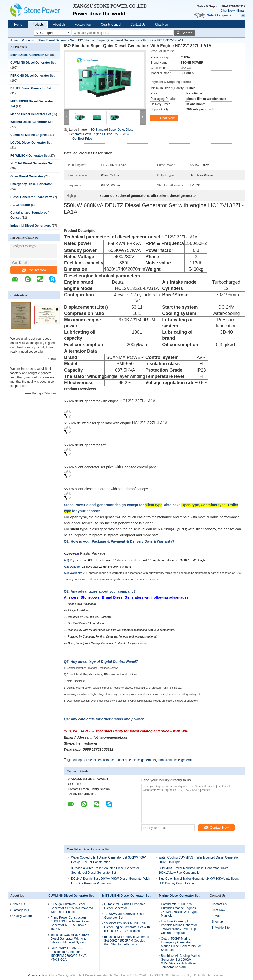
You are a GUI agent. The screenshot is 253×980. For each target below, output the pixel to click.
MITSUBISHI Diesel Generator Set (126, 896)
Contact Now (34, 270)
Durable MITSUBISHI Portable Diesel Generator (125, 906)
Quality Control (111, 24)
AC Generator (20, 205)
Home (18, 24)
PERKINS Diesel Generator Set (33, 76)
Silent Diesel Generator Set (56, 40)
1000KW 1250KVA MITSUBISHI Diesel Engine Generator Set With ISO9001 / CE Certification (127, 927)
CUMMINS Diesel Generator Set (33, 63)
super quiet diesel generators (136, 760)
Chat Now (228, 11)
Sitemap (217, 922)
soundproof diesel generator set (93, 760)
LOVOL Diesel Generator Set (31, 143)
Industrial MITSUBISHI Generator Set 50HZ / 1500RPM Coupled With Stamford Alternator (127, 941)
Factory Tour (83, 24)
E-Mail (216, 916)
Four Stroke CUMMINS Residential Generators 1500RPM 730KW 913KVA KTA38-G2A (68, 954)
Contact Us (138, 24)
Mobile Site (221, 928)
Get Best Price (82, 139)
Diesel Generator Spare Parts (31, 197)
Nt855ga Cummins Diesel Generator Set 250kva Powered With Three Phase (72, 908)
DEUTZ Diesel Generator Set (31, 88)
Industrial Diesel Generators (31, 226)
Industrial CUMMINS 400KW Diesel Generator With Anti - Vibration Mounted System (70, 939)
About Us (59, 24)
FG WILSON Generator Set (29, 156)
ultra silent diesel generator (176, 760)
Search (187, 33)
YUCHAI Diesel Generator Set (31, 163)
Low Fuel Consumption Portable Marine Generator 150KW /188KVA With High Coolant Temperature (179, 927)
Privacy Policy (37, 975)
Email (241, 11)
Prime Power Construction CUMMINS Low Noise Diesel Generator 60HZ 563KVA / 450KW (70, 923)
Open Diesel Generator (27, 176)
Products (38, 24)
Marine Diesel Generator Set (31, 114)
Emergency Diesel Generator (31, 184)
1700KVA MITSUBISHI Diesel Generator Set (124, 916)
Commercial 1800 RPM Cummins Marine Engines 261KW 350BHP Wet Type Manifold (179, 910)
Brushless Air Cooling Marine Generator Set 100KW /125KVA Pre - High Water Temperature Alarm (180, 961)
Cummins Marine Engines (29, 135)
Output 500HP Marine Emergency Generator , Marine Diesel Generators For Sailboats (181, 944)
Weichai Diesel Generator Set (31, 122)
